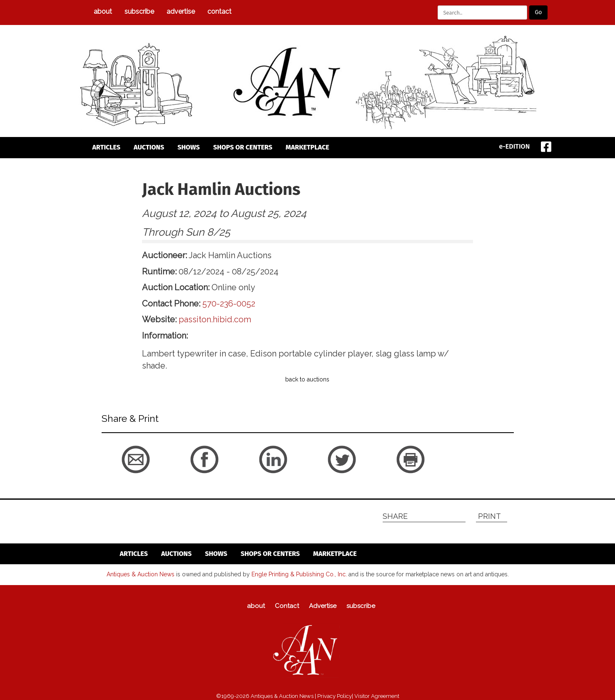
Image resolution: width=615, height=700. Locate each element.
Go (538, 12)
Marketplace (307, 147)
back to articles (122, 477)
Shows (189, 147)
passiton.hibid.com (215, 319)
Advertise (181, 11)
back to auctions (307, 379)
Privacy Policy (335, 696)
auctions (149, 147)
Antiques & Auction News (141, 574)
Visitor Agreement (377, 696)
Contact (219, 11)
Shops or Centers (243, 147)
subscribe (139, 11)
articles (107, 147)
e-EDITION (515, 146)
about (103, 11)
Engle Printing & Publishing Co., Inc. (299, 574)
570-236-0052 (229, 304)
